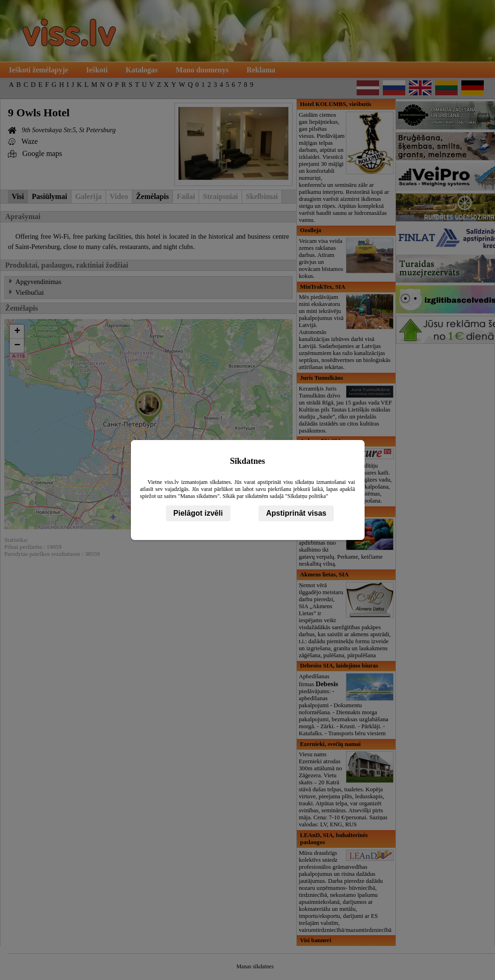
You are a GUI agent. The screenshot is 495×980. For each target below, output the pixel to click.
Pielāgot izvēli (198, 513)
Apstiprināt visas (296, 513)
